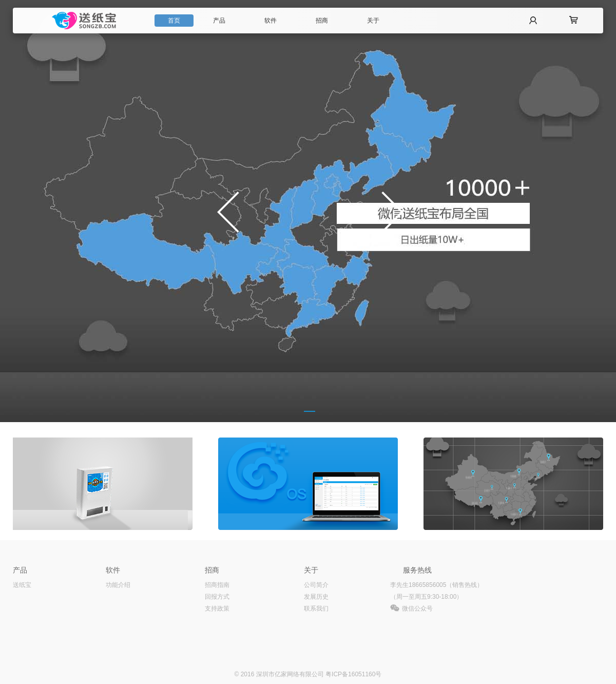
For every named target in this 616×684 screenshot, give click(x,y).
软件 (271, 21)
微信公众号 (417, 609)
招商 (322, 21)
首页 (174, 21)
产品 (219, 21)
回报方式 (217, 597)
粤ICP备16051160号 (353, 674)
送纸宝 (22, 585)
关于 (373, 21)
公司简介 (316, 585)
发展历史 (316, 597)
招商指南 (217, 585)
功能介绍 (118, 585)
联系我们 (316, 609)
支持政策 (217, 609)
